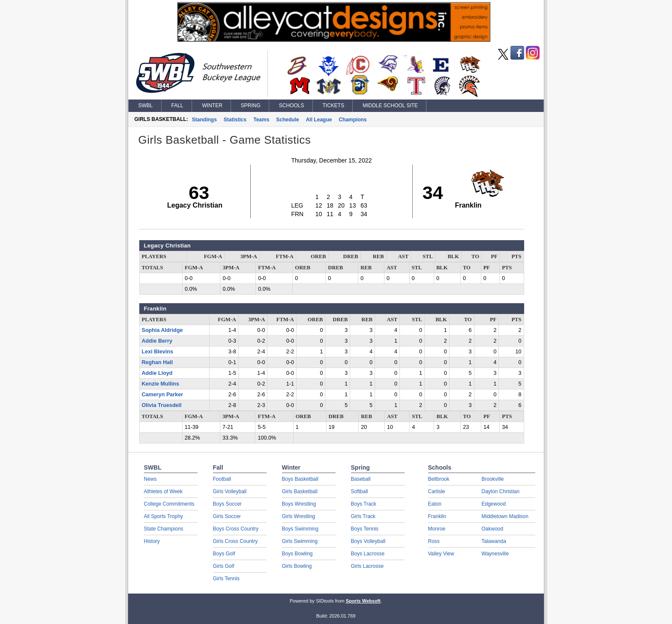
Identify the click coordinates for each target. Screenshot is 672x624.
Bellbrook (439, 479)
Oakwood (493, 529)
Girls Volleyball (230, 491)
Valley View (441, 554)
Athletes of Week (163, 491)
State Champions (164, 529)
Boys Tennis (365, 529)
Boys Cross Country (236, 529)
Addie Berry (157, 341)
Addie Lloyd (157, 373)
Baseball (361, 479)
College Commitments (169, 504)
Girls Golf (224, 566)
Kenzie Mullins (160, 384)
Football (222, 479)
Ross (434, 541)
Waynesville (495, 554)
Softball (360, 491)
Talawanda (494, 541)
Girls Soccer (227, 516)
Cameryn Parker (163, 395)
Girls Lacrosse (367, 566)
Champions (352, 120)
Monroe (437, 529)
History (152, 541)
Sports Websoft (363, 601)
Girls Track (363, 516)
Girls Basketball (300, 491)
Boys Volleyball (368, 541)
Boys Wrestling (299, 504)
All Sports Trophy (163, 516)
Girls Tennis (226, 579)
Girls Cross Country (235, 541)
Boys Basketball (300, 479)
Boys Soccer (227, 504)
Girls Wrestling (299, 516)
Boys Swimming (300, 529)
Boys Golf (224, 554)
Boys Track (364, 504)
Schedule (287, 120)
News (150, 479)
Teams (261, 120)
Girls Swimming (300, 541)
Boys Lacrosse (368, 554)
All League (319, 120)
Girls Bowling (297, 566)
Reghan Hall (157, 362)
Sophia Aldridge (162, 330)
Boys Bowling (297, 554)
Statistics (235, 120)
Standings (204, 120)
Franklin (437, 516)
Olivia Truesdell (162, 405)
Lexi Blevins (158, 352)
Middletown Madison (505, 516)
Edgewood (494, 504)
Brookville (493, 479)
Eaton (435, 504)
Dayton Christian (501, 491)
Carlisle (437, 491)
